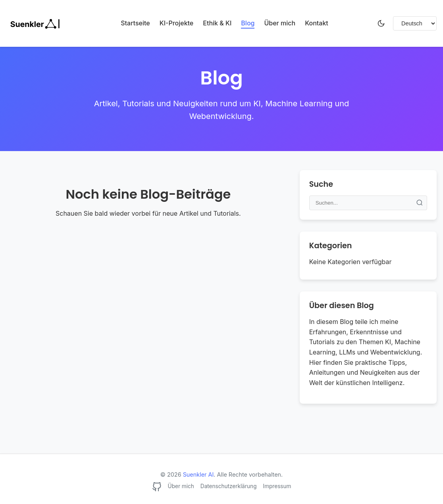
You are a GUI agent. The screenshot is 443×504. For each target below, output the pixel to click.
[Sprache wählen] (415, 23)
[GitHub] (157, 488)
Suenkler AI (198, 474)
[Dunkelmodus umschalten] (381, 23)
